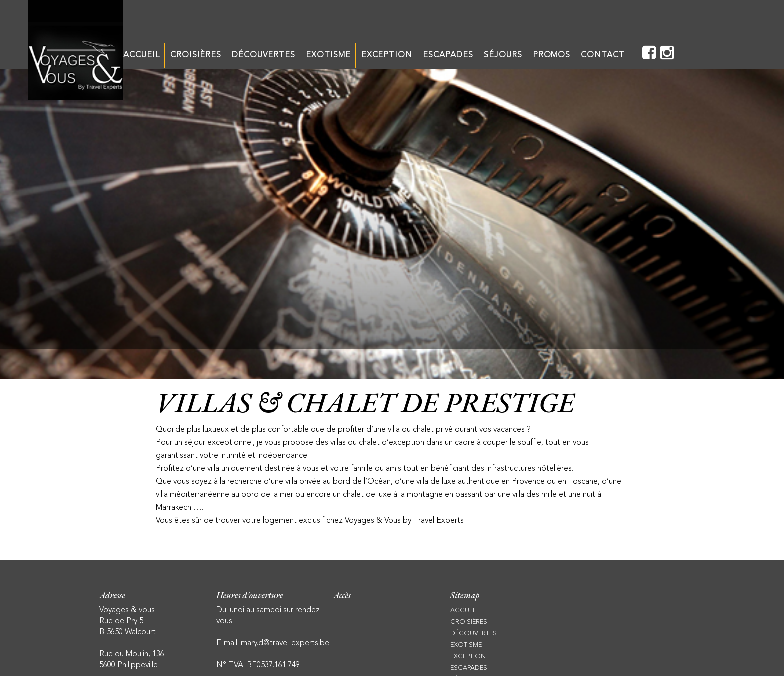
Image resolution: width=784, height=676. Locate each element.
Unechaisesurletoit (76, 50)
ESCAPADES (448, 55)
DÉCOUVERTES (264, 55)
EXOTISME (328, 55)
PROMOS (552, 55)
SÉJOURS (503, 55)
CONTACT (603, 55)
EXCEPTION (387, 55)
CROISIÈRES (196, 55)
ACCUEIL (142, 55)
